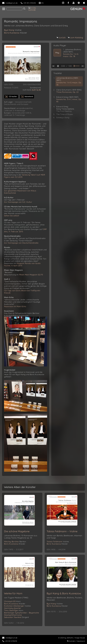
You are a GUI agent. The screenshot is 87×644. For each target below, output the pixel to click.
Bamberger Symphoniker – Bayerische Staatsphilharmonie (22, 614)
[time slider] (77, 66)
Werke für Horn (13, 593)
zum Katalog (75, 38)
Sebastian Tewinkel (16, 617)
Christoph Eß (12, 601)
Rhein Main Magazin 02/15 (31, 275)
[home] (3, 9)
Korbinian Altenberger (17, 606)
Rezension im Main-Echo (15, 306)
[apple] (84, 3)
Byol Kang (13, 30)
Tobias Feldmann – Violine (62, 531)
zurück (61, 38)
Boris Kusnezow (16, 33)
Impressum (76, 641)
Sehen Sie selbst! (12, 216)
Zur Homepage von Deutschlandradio (21, 243)
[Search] (14, 9)
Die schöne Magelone (17, 531)
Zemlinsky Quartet (12, 608)
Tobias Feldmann (58, 542)
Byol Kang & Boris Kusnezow (64, 593)
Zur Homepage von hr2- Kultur (18, 202)
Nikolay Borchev (15, 542)
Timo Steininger (14, 610)
